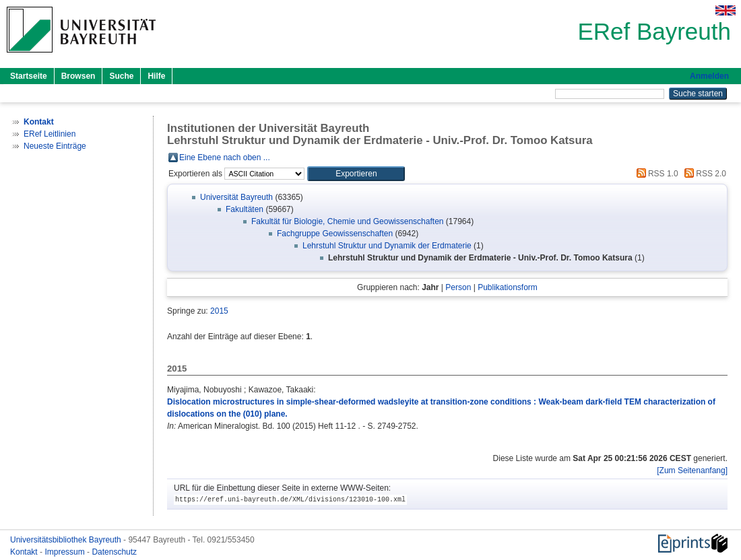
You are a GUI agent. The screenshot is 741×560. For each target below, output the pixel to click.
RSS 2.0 (703, 174)
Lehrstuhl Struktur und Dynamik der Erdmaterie (387, 246)
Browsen (78, 76)
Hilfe (156, 76)
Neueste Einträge (55, 146)
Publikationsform (508, 287)
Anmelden (709, 76)
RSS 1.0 (655, 174)
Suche (121, 76)
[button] (356, 174)
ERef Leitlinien (50, 134)
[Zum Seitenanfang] (692, 470)
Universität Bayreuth (236, 197)
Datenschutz (114, 552)
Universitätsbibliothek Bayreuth (67, 540)
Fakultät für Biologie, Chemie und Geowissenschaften (348, 221)
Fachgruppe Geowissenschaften (335, 234)
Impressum (66, 552)
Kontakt (25, 552)
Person (458, 287)
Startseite (29, 76)
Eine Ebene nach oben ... (225, 157)
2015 (219, 311)
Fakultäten (245, 209)
